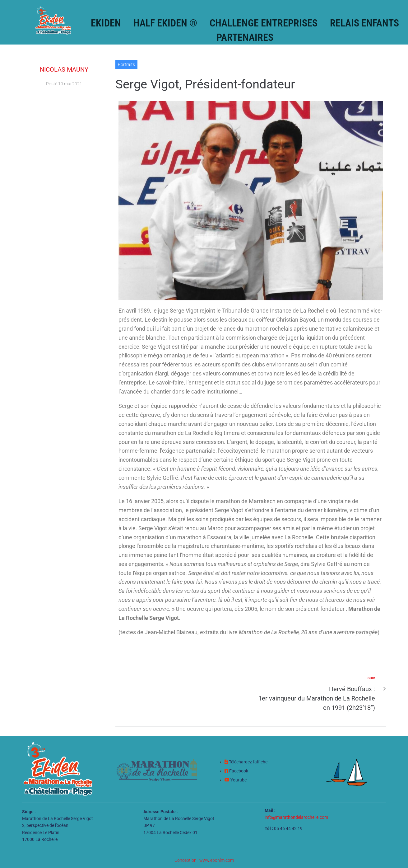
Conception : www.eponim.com (204, 860)
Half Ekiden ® (165, 23)
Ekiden (106, 23)
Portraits (126, 64)
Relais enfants (364, 23)
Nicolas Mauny (64, 69)
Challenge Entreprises (264, 23)
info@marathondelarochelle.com (296, 817)
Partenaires (245, 37)
